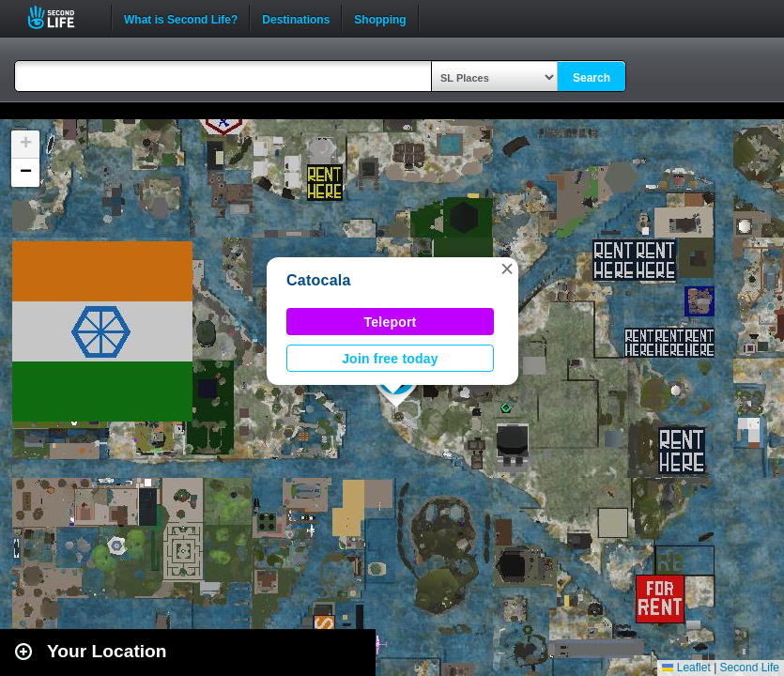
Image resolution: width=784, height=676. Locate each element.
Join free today (390, 359)
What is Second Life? (181, 18)
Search (592, 78)
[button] (507, 269)
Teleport (391, 322)
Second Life (61, 17)
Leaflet (686, 668)
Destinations (296, 18)
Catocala (319, 280)
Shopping (380, 18)
